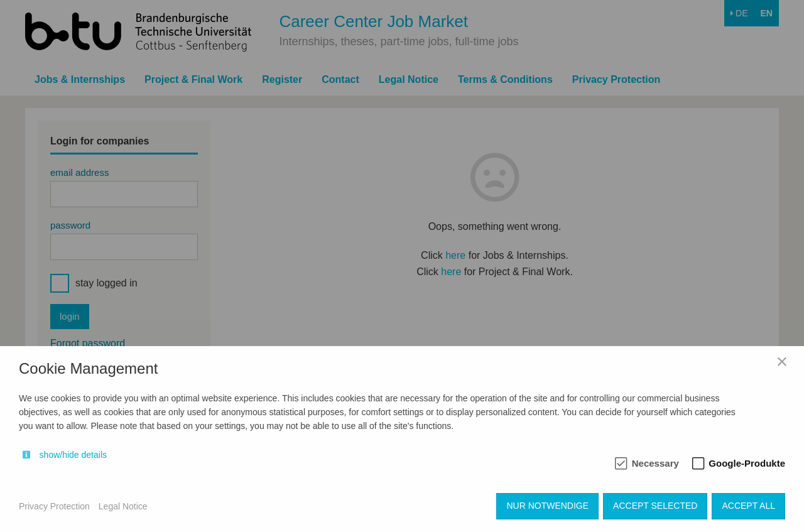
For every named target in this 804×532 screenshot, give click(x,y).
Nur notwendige (547, 506)
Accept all (748, 506)
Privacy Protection (54, 506)
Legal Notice (123, 506)
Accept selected (655, 506)
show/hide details (73, 455)
